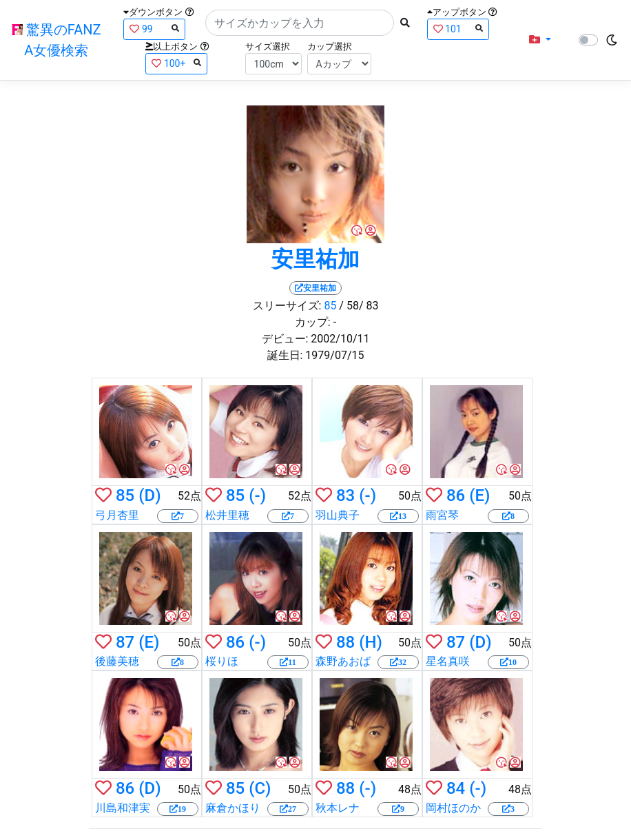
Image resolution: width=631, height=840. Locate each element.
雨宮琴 (442, 515)
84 (456, 788)
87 (125, 642)
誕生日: (285, 355)
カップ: (313, 322)
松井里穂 (227, 515)
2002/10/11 (340, 339)
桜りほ (222, 661)
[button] (540, 40)
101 (458, 29)
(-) (257, 495)
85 (330, 306)
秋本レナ (338, 808)
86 (456, 495)
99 (154, 29)
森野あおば (343, 661)
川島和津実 (123, 808)
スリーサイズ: (287, 306)
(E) (479, 495)
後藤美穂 (117, 661)
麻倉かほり (233, 808)
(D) (149, 495)
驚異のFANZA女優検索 (56, 40)
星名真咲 (448, 661)
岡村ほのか (453, 808)
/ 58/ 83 (359, 306)
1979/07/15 (334, 355)
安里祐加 (315, 259)
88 (345, 642)
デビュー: (285, 339)
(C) (260, 788)
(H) (371, 642)
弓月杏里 (117, 515)
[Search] (300, 23)
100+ (176, 63)
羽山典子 (338, 515)
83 (345, 495)
